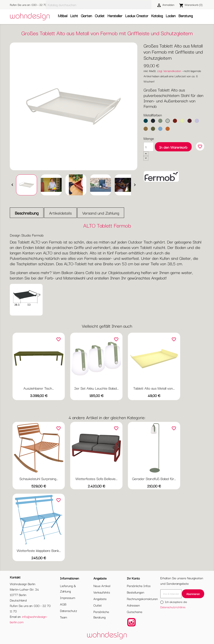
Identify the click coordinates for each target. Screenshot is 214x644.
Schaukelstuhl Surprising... (39, 478)
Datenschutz (69, 611)
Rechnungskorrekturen (142, 599)
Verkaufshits (102, 592)
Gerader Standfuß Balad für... (154, 478)
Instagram (131, 622)
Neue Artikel (102, 586)
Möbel (63, 15)
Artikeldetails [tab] (60, 213)
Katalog (157, 15)
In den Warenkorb (173, 147)
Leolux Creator (137, 15)
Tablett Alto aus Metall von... (154, 388)
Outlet (100, 15)
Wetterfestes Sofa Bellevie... (96, 478)
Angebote (100, 599)
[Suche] (99, 5)
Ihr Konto (133, 578)
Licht (74, 15)
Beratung (186, 15)
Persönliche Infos (139, 586)
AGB (63, 604)
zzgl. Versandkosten (169, 71)
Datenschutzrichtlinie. (173, 607)
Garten (86, 15)
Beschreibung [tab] (27, 213)
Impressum (68, 598)
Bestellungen (136, 592)
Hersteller (115, 15)
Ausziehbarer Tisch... (39, 388)
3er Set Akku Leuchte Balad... (96, 388)
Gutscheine (135, 612)
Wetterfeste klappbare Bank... (39, 550)
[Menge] (149, 147)
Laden (171, 15)
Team (64, 617)
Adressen (133, 605)
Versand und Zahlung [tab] (101, 213)
